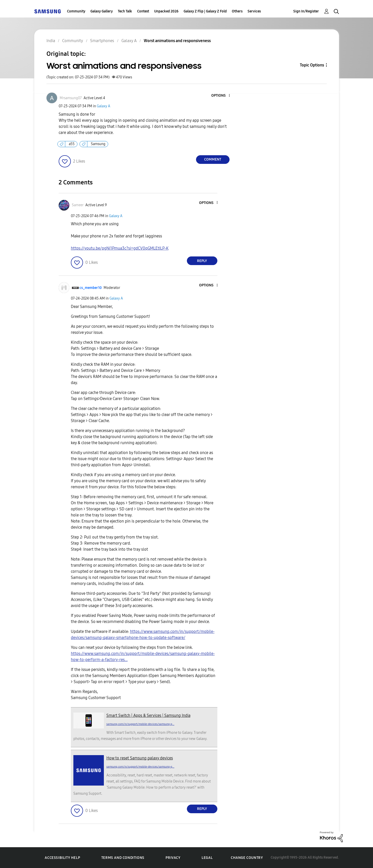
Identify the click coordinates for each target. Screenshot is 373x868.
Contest (143, 11)
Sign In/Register (306, 11)
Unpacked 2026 (166, 11)
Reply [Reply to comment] (202, 261)
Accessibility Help (62, 858)
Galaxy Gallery (102, 11)
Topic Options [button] (312, 65)
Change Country (247, 858)
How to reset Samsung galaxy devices (140, 758)
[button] (221, 96)
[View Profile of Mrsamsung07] (71, 98)
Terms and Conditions (123, 858)
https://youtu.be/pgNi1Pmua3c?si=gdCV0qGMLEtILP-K (120, 248)
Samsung (98, 144)
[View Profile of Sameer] (78, 205)
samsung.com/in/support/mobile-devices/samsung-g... (140, 724)
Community (76, 11)
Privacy (173, 858)
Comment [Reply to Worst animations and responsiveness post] (213, 159)
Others (237, 11)
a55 (72, 144)
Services (254, 11)
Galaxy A (103, 106)
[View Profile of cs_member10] (91, 288)
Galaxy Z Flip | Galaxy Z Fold (205, 11)
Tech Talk (125, 11)
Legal (207, 858)
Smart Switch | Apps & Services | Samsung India (148, 715)
